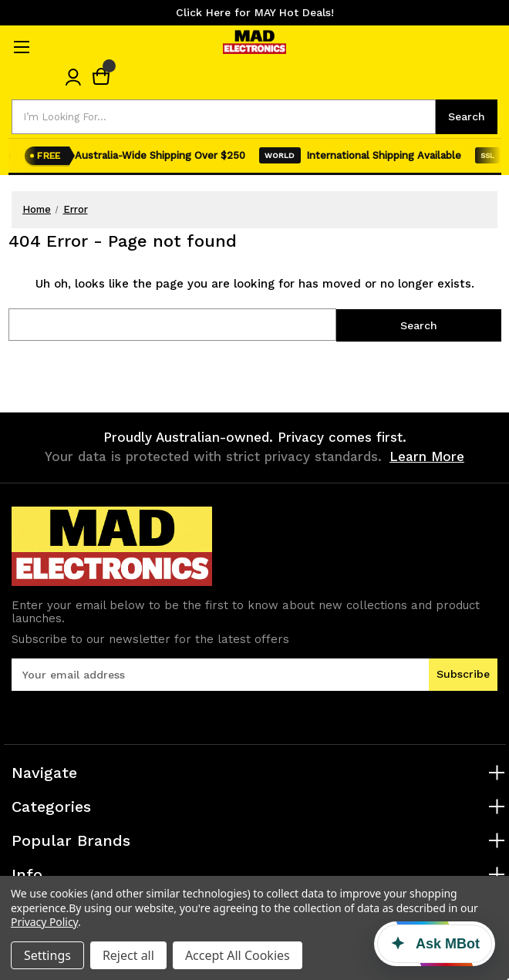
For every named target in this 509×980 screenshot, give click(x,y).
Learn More (427, 456)
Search (467, 116)
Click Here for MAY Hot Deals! (255, 12)
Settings (47, 955)
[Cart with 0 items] (101, 77)
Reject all (128, 955)
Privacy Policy (44, 922)
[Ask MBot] (435, 944)
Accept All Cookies (238, 955)
